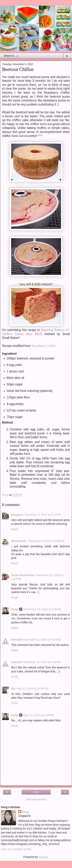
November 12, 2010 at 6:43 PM (42, 640)
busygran (17, 515)
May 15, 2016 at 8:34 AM (39, 715)
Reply (15, 529)
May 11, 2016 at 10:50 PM (32, 689)
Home (36, 792)
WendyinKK (19, 541)
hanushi (16, 640)
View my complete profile (16, 849)
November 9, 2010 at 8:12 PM (43, 515)
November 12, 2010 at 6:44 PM (42, 662)
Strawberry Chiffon (43, 346)
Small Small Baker (23, 575)
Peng (15, 609)
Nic (13, 689)
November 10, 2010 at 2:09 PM (42, 609)
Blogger (43, 857)
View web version (36, 799)
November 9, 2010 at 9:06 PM (46, 541)
